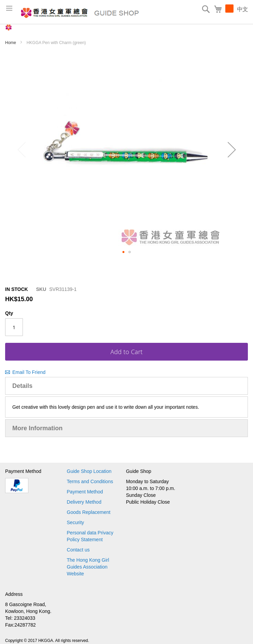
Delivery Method (84, 502)
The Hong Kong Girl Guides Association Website (88, 567)
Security (75, 522)
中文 (242, 9)
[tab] (126, 386)
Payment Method (85, 492)
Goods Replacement (89, 512)
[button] (232, 150)
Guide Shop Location (89, 471)
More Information (37, 428)
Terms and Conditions (90, 481)
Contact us (78, 550)
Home (11, 43)
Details (22, 386)
